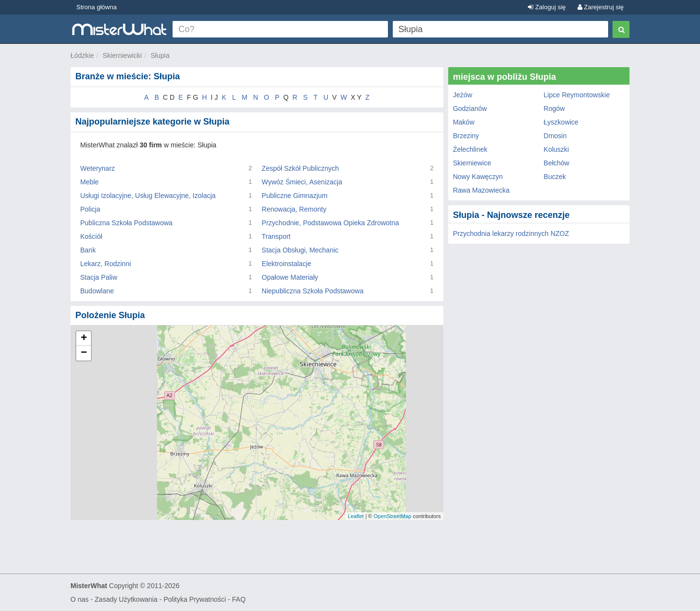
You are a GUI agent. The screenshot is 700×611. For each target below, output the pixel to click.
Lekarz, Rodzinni (105, 264)
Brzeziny (466, 136)
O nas (79, 599)
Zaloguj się (547, 7)
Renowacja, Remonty (294, 209)
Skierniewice (472, 163)
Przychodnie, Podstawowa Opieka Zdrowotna (330, 223)
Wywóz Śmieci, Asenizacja (302, 182)
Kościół (91, 236)
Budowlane (97, 291)
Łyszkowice (561, 122)
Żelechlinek (470, 149)
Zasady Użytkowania (126, 599)
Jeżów (463, 95)
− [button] (84, 353)
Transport (276, 236)
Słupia (160, 55)
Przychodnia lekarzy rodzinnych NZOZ (511, 234)
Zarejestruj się (601, 7)
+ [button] (84, 339)
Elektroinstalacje (286, 264)
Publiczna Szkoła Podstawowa (126, 223)
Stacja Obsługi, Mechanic (300, 250)
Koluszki (556, 149)
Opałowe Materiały (290, 277)
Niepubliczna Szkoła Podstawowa (312, 291)
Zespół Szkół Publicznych (300, 168)
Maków (464, 122)
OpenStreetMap (392, 516)
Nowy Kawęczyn (478, 177)
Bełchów (556, 163)
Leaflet (356, 516)
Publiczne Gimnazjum (294, 196)
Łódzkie (82, 55)
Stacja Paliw (99, 277)
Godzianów (470, 108)
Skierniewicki (122, 55)
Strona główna (96, 7)
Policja (90, 209)
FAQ (239, 599)
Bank (88, 250)
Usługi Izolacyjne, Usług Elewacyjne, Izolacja (148, 196)
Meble (89, 182)
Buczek (555, 177)
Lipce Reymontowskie (577, 95)
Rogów (554, 108)
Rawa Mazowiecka (481, 190)
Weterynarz (97, 168)
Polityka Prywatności (194, 599)
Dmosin (555, 136)
